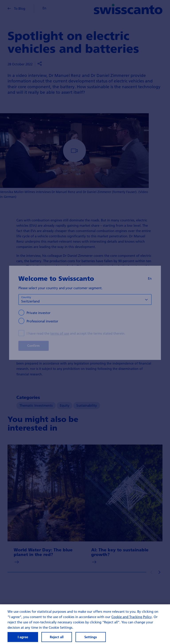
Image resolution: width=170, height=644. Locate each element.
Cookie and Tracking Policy (132, 617)
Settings (91, 637)
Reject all (57, 637)
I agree (23, 637)
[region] (85, 624)
